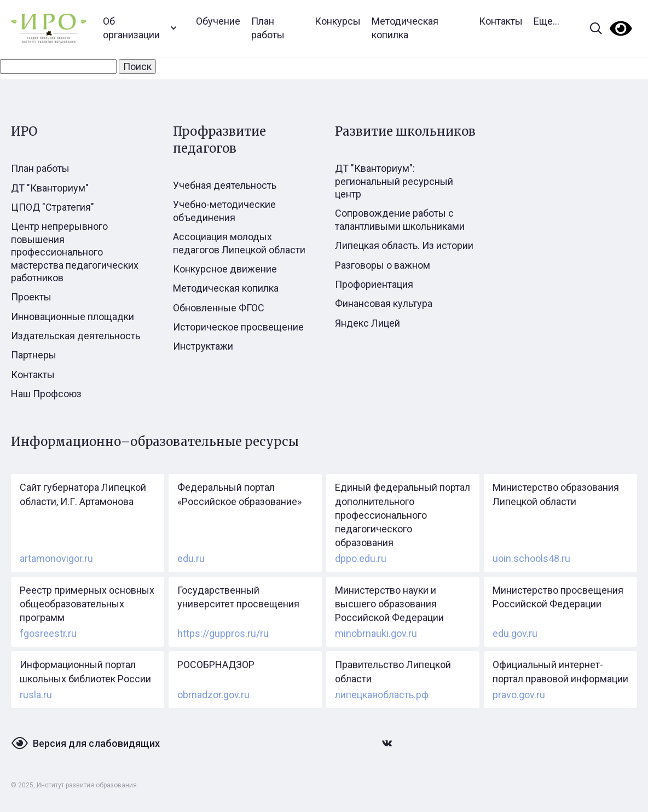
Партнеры (34, 355)
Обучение (218, 21)
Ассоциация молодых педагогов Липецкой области (239, 243)
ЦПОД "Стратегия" (53, 207)
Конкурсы (338, 21)
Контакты (501, 21)
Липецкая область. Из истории (404, 245)
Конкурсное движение (225, 269)
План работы (268, 28)
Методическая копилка (405, 28)
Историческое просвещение (238, 327)
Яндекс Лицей (368, 323)
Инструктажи (203, 346)
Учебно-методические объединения (224, 211)
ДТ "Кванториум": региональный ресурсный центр (394, 181)
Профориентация (374, 284)
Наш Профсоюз (46, 394)
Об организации (131, 28)
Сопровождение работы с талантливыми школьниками (400, 219)
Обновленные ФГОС (219, 308)
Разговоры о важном (383, 265)
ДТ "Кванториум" (50, 188)
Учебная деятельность (225, 185)
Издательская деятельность (76, 336)
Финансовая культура (384, 303)
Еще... (546, 21)
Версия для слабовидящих (96, 743)
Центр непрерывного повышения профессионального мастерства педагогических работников (75, 252)
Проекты (31, 297)
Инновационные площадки (73, 317)
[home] (49, 28)
